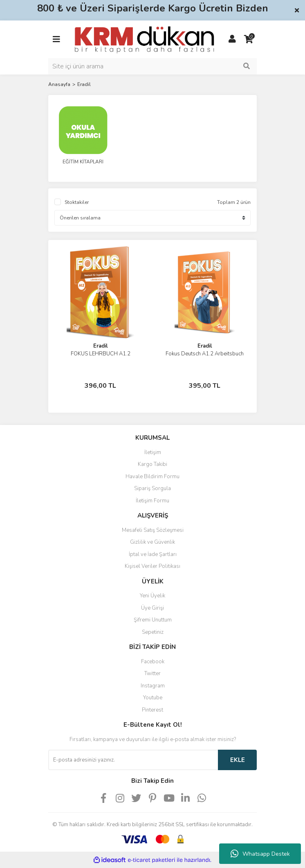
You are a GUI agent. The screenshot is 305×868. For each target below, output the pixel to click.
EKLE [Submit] (238, 760)
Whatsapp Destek (260, 854)
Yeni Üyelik (152, 596)
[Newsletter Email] (133, 760)
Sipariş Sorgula (152, 488)
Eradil (84, 84)
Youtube (153, 698)
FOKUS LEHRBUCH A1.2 (101, 354)
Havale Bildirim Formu (152, 477)
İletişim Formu (152, 501)
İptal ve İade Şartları (153, 554)
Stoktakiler (77, 202)
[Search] (152, 66)
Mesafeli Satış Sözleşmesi (153, 530)
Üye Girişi (152, 608)
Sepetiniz (153, 632)
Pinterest (152, 710)
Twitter (152, 674)
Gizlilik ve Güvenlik (152, 542)
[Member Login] (232, 39)
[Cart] (249, 39)
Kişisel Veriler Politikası (152, 566)
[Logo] (144, 39)
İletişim (153, 452)
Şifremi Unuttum (153, 620)
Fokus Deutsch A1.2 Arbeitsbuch (205, 354)
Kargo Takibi (152, 464)
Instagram (153, 686)
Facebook (153, 662)
